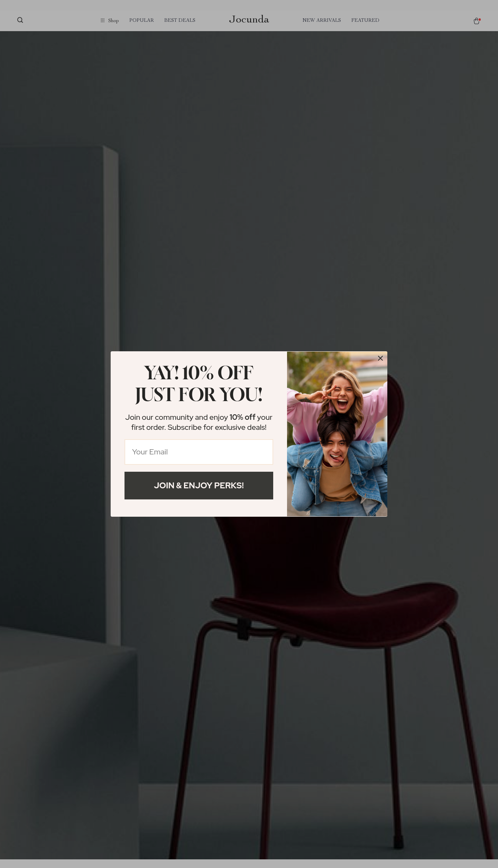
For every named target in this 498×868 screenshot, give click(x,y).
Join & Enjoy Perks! (199, 485)
